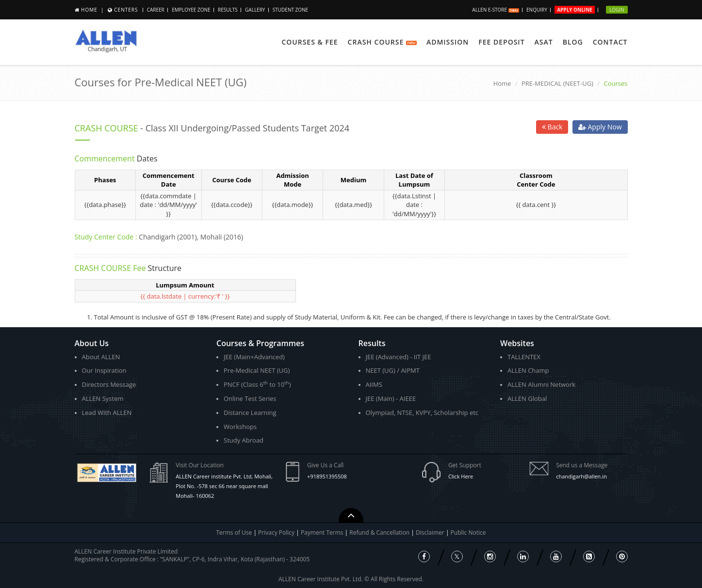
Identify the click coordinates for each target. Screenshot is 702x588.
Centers (126, 10)
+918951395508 (327, 476)
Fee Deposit (501, 42)
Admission (448, 42)
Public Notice (468, 532)
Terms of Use (234, 532)
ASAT (544, 42)
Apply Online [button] (575, 10)
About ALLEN (101, 357)
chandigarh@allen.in (581, 476)
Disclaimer (431, 532)
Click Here (461, 476)
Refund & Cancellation (380, 532)
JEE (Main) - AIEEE (391, 398)
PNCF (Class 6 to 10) (257, 384)
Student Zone (290, 10)
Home (89, 10)
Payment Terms (323, 532)
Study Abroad (244, 440)
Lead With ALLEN (107, 413)
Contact (610, 42)
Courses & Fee (310, 42)
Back (552, 127)
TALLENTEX (524, 357)
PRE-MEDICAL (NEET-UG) (557, 83)
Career (156, 10)
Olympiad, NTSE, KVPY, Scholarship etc (422, 413)
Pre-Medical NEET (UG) (257, 370)
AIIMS (374, 384)
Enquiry (537, 10)
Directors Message (109, 384)
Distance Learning (250, 413)
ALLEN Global (527, 398)
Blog (573, 42)
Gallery (255, 10)
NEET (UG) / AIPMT (393, 370)
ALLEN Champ (528, 370)
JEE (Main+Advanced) (254, 357)
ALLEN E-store (495, 10)
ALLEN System (103, 398)
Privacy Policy (276, 532)
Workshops (240, 427)
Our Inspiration (104, 370)
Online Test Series (250, 398)
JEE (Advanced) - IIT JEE (399, 357)
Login (617, 10)
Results (228, 10)
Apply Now (600, 127)
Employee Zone (191, 10)
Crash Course (382, 42)
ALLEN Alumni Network (541, 384)
